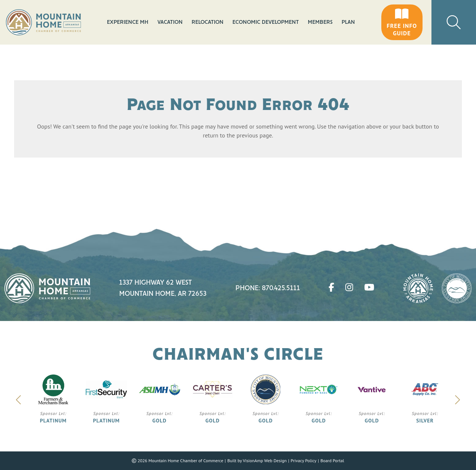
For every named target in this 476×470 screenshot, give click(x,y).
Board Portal (332, 461)
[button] (402, 22)
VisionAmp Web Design (265, 461)
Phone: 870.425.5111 (268, 288)
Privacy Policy (304, 461)
